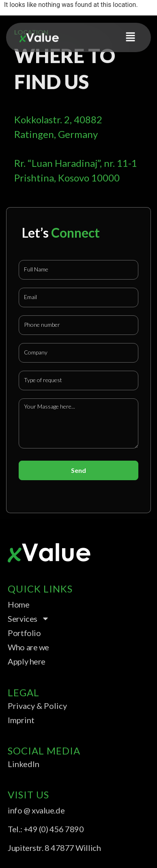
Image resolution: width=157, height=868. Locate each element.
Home (18, 604)
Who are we (28, 647)
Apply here (27, 661)
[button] (131, 37)
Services (28, 619)
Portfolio (24, 633)
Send (78, 470)
